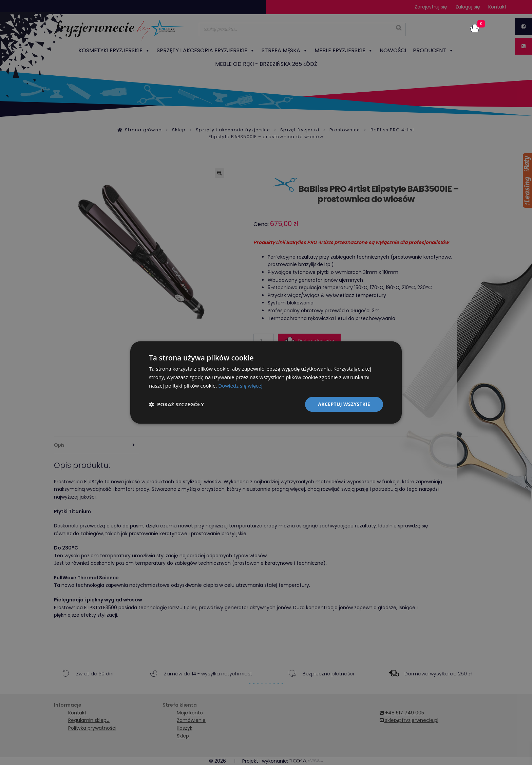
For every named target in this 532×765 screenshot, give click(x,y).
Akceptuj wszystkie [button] (344, 404)
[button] (176, 404)
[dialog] (266, 382)
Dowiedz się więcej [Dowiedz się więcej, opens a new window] (240, 386)
